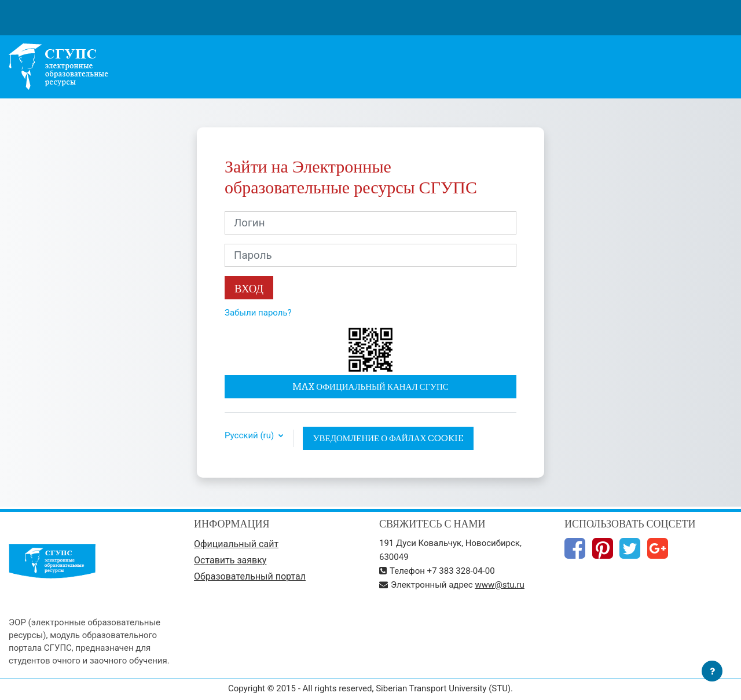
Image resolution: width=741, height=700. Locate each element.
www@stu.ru (500, 585)
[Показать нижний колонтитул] (712, 671)
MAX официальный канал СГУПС (370, 386)
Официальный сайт (236, 544)
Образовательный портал (250, 576)
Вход (249, 288)
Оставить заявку (230, 560)
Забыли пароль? (258, 313)
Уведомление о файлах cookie (388, 438)
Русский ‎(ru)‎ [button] (250, 436)
